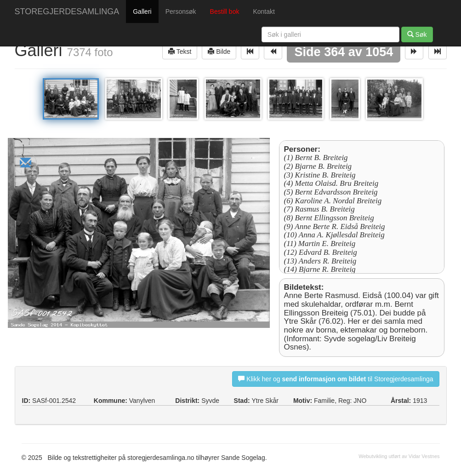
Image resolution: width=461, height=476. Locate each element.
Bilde (219, 51)
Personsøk (181, 11)
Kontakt (264, 11)
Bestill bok (225, 11)
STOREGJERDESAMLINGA (67, 11)
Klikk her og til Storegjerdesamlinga (336, 379)
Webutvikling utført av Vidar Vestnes (399, 456)
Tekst (180, 51)
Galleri (142, 11)
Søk (417, 34)
